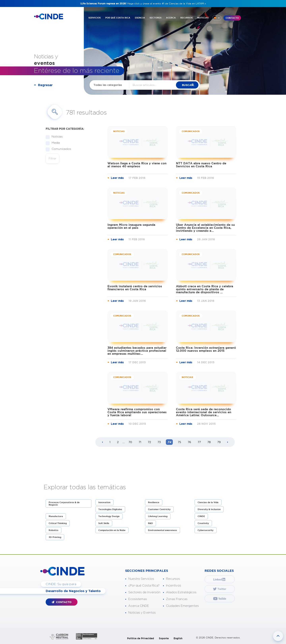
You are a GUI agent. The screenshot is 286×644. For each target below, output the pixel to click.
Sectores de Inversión (144, 592)
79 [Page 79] (219, 442)
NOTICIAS (203, 18)
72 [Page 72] (149, 442)
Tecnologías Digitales (110, 509)
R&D (150, 523)
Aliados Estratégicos (181, 592)
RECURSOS (186, 18)
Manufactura (56, 516)
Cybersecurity (206, 530)
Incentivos (174, 586)
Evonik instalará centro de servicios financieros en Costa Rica (135, 288)
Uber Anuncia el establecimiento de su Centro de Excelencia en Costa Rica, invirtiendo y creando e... (205, 228)
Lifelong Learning (158, 516)
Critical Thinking (58, 523)
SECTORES (156, 18)
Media (54, 143)
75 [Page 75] (179, 442)
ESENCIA (140, 18)
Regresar (45, 85)
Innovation (104, 502)
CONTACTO (232, 18)
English (178, 638)
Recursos (173, 579)
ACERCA (171, 18)
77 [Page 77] (199, 442)
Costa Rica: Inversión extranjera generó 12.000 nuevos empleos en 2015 (206, 349)
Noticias (56, 137)
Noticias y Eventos (142, 613)
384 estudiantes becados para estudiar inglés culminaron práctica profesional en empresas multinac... (137, 351)
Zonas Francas (177, 599)
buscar (189, 85)
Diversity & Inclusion (209, 509)
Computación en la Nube (112, 530)
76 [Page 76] (189, 442)
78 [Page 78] (209, 442)
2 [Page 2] (118, 442)
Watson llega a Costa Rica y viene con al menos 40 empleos (137, 165)
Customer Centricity (159, 509)
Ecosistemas (138, 599)
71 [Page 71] (140, 442)
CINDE (201, 516)
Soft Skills (104, 523)
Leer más (117, 178)
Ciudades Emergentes (182, 606)
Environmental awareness (162, 530)
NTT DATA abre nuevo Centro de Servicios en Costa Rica (201, 165)
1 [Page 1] (110, 442)
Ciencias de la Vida (208, 502)
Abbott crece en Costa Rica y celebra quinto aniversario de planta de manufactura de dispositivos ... (205, 289)
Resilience (154, 502)
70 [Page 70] (130, 442)
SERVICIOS (95, 18)
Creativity (203, 523)
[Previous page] (102, 442)
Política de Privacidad (141, 638)
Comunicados (60, 149)
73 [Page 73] (159, 442)
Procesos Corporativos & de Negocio (64, 504)
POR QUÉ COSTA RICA (118, 18)
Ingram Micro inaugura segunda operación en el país (131, 226)
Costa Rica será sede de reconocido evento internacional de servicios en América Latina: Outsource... (204, 412)
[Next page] (228, 442)
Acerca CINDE (139, 606)
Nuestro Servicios (141, 579)
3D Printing (55, 537)
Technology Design (109, 516)
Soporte (164, 638)
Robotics (54, 530)
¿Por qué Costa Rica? (144, 586)
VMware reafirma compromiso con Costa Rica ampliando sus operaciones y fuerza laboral (137, 412)
